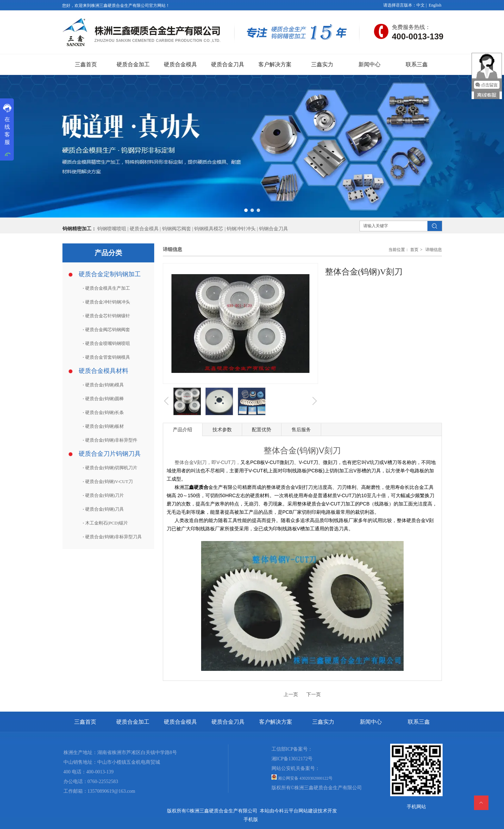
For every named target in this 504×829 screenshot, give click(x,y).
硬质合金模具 (144, 229)
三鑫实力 (323, 722)
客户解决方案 (276, 722)
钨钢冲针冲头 (241, 229)
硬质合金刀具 (228, 722)
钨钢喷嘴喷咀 (112, 229)
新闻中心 (371, 722)
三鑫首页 (85, 722)
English (435, 5)
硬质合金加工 (133, 722)
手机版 (251, 820)
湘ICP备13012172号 (292, 759)
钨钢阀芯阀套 (177, 229)
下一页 (314, 695)
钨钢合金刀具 (274, 229)
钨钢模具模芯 (209, 229)
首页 (414, 250)
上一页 (291, 695)
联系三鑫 (419, 722)
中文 (421, 5)
